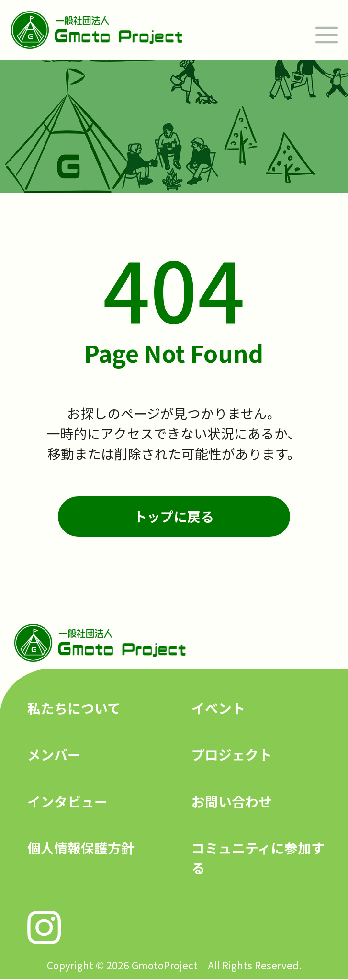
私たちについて (74, 708)
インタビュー (67, 801)
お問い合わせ (232, 801)
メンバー (54, 754)
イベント (218, 708)
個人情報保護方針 (81, 848)
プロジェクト (232, 754)
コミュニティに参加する (258, 858)
